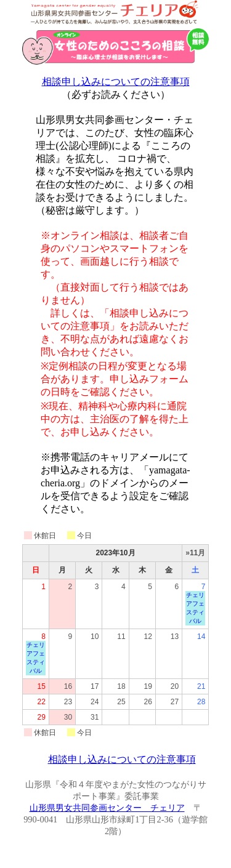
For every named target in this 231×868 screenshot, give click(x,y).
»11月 (195, 553)
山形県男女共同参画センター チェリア (107, 808)
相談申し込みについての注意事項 (116, 82)
